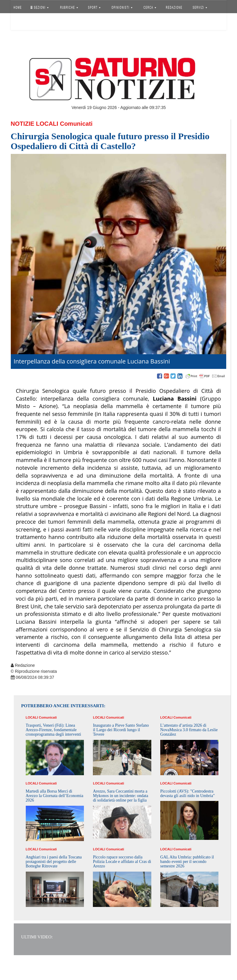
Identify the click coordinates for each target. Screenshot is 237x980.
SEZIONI (39, 7)
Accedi (22, 22)
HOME (18, 7)
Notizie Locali (35, 124)
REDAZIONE (174, 7)
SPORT (94, 7)
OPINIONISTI (122, 7)
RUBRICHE (69, 7)
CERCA (150, 7)
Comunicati (76, 124)
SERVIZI (200, 7)
